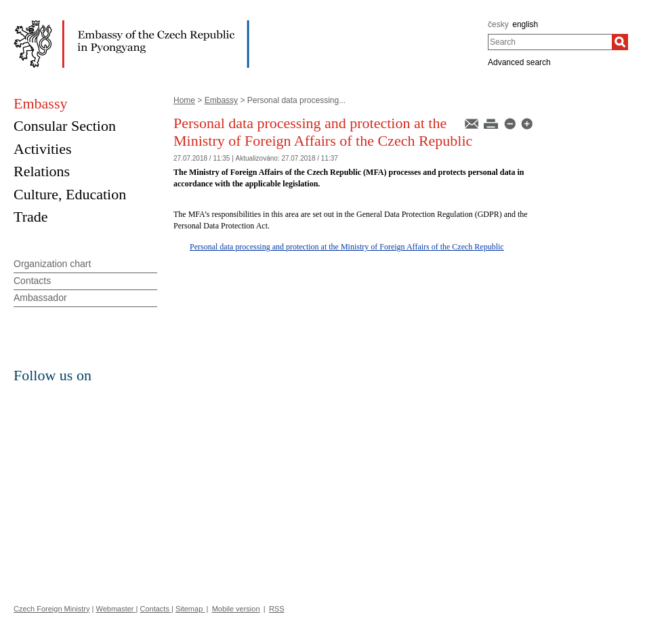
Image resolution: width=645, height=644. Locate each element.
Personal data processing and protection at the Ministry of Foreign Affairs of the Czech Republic (347, 247)
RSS (277, 609)
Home (184, 100)
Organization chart (52, 264)
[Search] (620, 42)
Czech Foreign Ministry (51, 609)
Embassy (221, 100)
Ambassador (40, 298)
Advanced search (519, 62)
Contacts (32, 281)
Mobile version (236, 609)
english (525, 24)
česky (498, 24)
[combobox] (550, 42)
